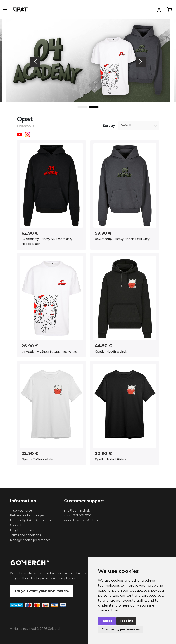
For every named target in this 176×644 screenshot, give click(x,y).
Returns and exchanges (27, 515)
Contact (16, 525)
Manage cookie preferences (30, 540)
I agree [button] (107, 621)
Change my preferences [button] (121, 629)
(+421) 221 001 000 (78, 515)
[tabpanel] (88, 61)
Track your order (22, 510)
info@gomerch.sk (77, 510)
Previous (35, 62)
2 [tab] (94, 107)
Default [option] (126, 126)
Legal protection (22, 530)
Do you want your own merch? (42, 591)
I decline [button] (126, 621)
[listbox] (139, 126)
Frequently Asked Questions (30, 520)
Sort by (109, 126)
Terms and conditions (25, 535)
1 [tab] (83, 107)
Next (141, 62)
